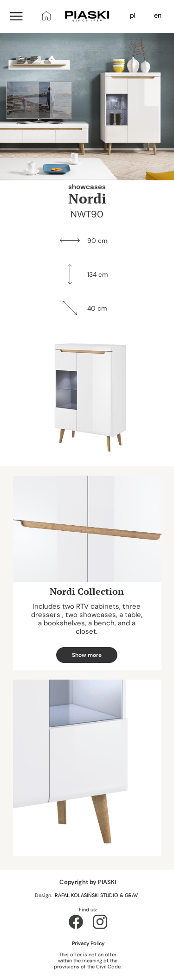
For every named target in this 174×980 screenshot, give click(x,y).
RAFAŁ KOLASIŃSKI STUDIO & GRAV (97, 895)
